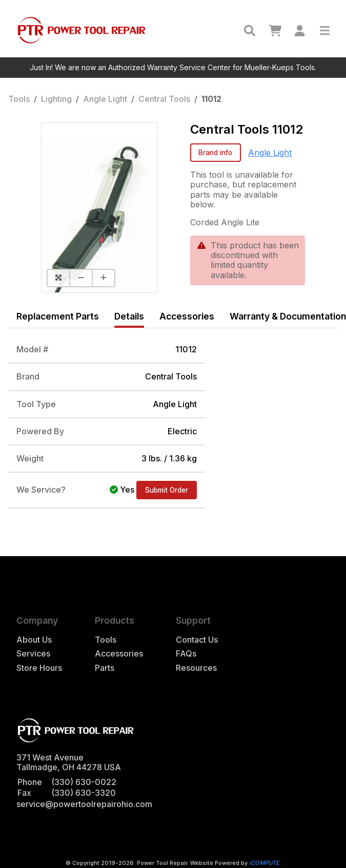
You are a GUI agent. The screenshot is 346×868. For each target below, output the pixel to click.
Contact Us (197, 640)
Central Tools (164, 99)
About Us (34, 640)
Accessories (119, 654)
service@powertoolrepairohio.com (84, 804)
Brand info (215, 153)
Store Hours (39, 668)
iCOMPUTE (264, 863)
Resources (196, 668)
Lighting (56, 99)
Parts (105, 668)
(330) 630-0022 (84, 782)
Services (33, 654)
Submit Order (167, 490)
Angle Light (105, 99)
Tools (19, 99)
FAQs (186, 654)
